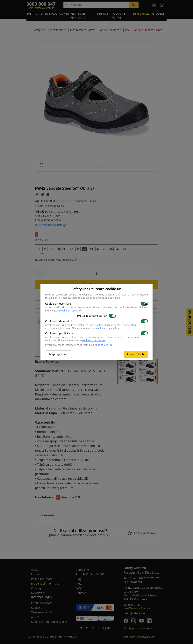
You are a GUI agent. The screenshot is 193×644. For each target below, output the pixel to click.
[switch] (144, 304)
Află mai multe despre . (96, 328)
